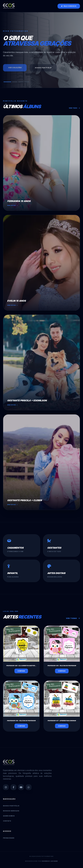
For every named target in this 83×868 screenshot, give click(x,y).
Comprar (21, 671)
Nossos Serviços (11, 811)
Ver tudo (74, 108)
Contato (7, 821)
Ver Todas (73, 618)
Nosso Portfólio (43, 69)
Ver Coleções (15, 69)
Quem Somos (9, 816)
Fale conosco (69, 6)
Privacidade (9, 838)
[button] (7, 82)
